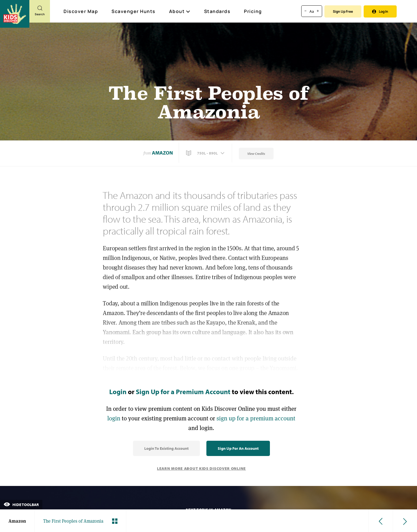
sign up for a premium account (256, 418)
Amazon (162, 153)
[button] (206, 153)
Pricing (253, 11)
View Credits (256, 154)
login (114, 418)
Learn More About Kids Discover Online (201, 468)
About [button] (180, 11)
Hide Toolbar (21, 505)
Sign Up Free (343, 11)
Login (118, 392)
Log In (380, 11)
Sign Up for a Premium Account (183, 392)
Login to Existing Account (166, 448)
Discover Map (81, 11)
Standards (217, 11)
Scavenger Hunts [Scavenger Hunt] (134, 12)
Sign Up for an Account (238, 448)
